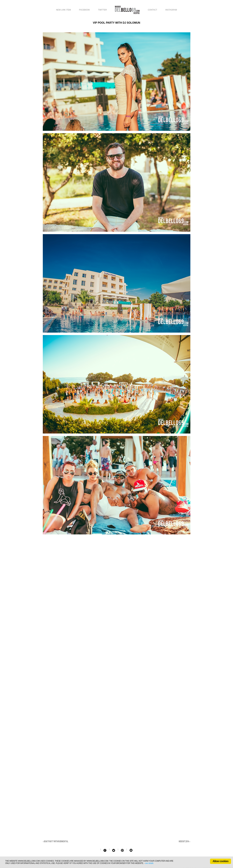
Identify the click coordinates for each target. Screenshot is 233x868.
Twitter (102, 10)
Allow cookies (221, 861)
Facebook (84, 10)
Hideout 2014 (185, 841)
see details (149, 863)
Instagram (171, 10)
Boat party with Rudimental (56, 841)
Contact (152, 10)
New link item (63, 10)
